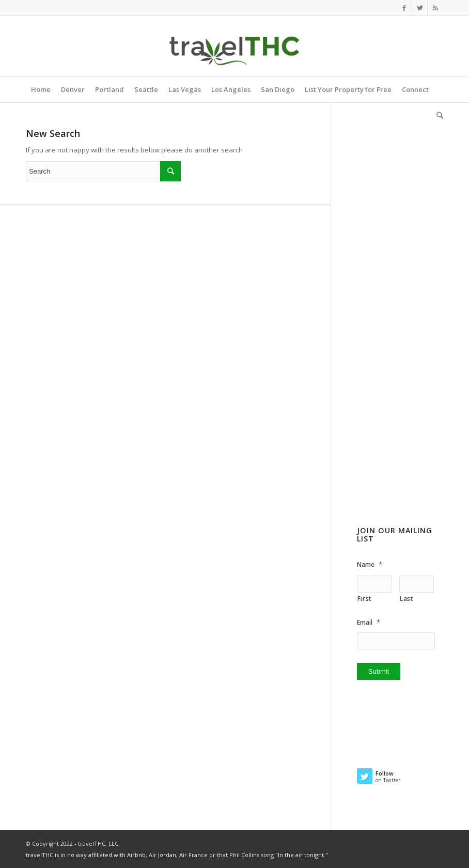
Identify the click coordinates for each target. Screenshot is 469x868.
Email (369, 622)
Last (407, 599)
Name (370, 564)
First (365, 599)
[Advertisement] (400, 340)
